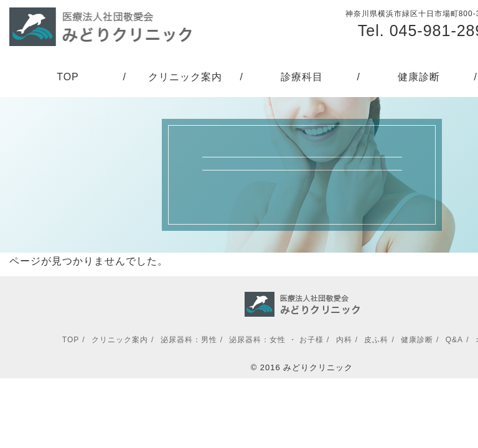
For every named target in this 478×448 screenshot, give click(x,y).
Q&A (454, 340)
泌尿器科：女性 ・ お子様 (276, 340)
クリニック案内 (185, 77)
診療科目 (302, 77)
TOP (68, 77)
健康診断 (419, 77)
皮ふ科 (376, 340)
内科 (344, 340)
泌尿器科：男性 (189, 340)
